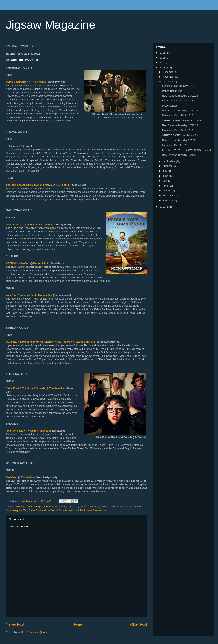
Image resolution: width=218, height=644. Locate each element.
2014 (163, 62)
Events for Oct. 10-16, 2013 (177, 130)
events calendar (109, 506)
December (169, 72)
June (166, 176)
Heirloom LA (64, 185)
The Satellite (57, 388)
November (169, 77)
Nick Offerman (15, 224)
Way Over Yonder (16, 295)
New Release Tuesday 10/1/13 (179, 155)
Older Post (139, 624)
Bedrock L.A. (41, 263)
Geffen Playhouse (41, 431)
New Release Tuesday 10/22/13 (180, 111)
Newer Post (15, 624)
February (168, 195)
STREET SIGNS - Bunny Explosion (182, 120)
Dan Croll (11, 477)
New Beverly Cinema (40, 224)
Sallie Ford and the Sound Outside (48, 510)
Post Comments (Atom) (35, 632)
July (165, 171)
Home (77, 624)
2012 (163, 207)
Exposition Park (85, 342)
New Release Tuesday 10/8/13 (179, 140)
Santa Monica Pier (41, 295)
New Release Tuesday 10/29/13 (180, 96)
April (166, 186)
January (168, 201)
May (165, 181)
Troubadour (28, 477)
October (168, 82)
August (167, 166)
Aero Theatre (38, 82)
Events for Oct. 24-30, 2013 (177, 101)
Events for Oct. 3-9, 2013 (176, 145)
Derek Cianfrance (16, 82)
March (167, 191)
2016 (163, 53)
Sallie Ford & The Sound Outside (25, 388)
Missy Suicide (170, 106)
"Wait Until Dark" (16, 431)
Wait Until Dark (77, 510)
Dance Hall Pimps (172, 91)
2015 (163, 58)
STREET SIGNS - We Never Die (180, 135)
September (169, 161)
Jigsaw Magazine (51, 25)
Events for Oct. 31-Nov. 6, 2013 (180, 86)
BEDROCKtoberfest (18, 263)
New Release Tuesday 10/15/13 (180, 125)
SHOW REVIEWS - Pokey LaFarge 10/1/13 (186, 150)
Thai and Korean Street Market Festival (29, 185)
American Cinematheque (29, 506)
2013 (163, 68)
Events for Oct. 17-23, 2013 (177, 115)
